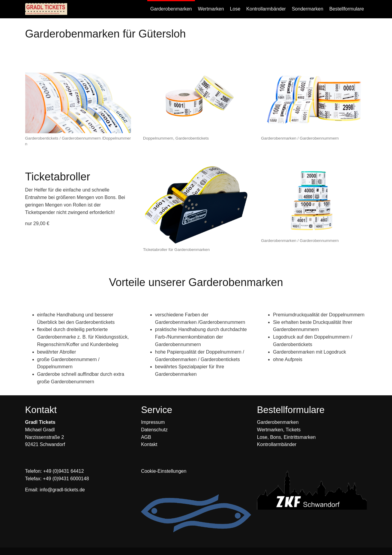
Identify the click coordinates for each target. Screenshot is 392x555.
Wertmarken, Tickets (279, 430)
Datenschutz (154, 430)
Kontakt (149, 444)
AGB (146, 437)
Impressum (153, 422)
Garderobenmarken (278, 422)
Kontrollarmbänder (277, 444)
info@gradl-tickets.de (62, 490)
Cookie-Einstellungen (164, 471)
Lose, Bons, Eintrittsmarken (286, 437)
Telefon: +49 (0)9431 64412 (55, 471)
